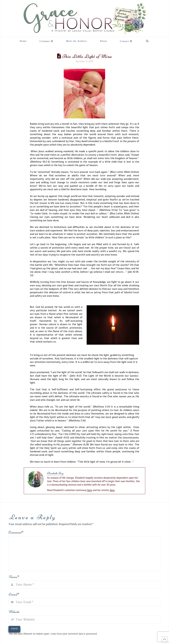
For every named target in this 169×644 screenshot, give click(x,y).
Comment (16, 532)
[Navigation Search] (147, 40)
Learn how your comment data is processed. (74, 634)
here (90, 490)
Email (14, 594)
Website (14, 612)
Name (14, 577)
